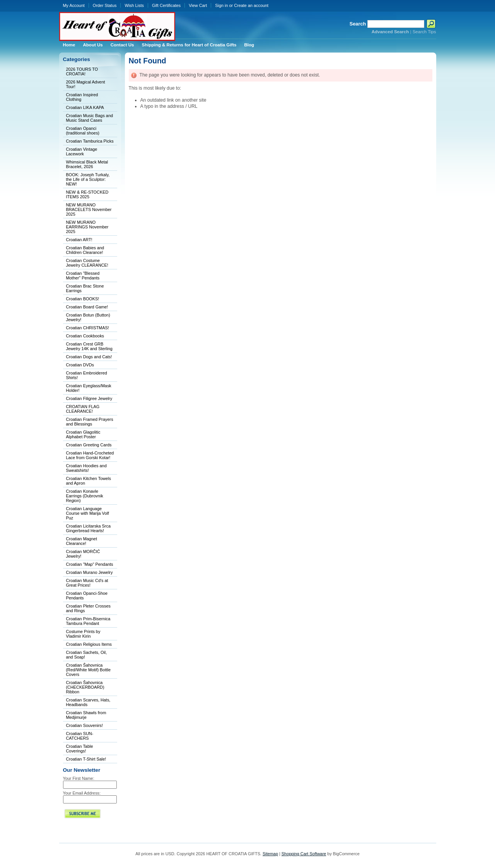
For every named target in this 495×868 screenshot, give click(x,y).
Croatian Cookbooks (85, 336)
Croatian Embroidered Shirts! (87, 375)
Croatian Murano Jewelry (90, 572)
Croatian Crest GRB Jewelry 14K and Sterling (89, 346)
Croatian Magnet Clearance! (82, 541)
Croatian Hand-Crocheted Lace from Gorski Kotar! (90, 455)
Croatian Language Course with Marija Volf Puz (88, 513)
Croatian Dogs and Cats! (89, 357)
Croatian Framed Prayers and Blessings (90, 422)
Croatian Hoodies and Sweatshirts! (86, 468)
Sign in (221, 5)
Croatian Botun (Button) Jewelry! (88, 317)
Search (358, 24)
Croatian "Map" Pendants (90, 564)
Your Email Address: (82, 793)
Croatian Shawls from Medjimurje (86, 715)
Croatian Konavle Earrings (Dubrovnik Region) (85, 496)
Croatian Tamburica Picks (90, 141)
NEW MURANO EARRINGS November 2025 (87, 227)
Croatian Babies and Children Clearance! (85, 250)
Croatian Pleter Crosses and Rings (88, 608)
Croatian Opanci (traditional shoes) (83, 131)
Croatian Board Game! (87, 307)
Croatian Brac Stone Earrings (85, 288)
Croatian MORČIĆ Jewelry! (83, 554)
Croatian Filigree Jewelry (89, 398)
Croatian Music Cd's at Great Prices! (87, 583)
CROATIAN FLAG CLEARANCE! (83, 409)
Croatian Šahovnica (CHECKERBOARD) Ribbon (85, 687)
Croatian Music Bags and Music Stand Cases (90, 118)
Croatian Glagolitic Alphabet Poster (83, 434)
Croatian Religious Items (89, 644)
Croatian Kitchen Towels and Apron (89, 481)
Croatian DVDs (80, 365)
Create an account (251, 5)
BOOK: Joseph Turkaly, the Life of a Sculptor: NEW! (88, 179)
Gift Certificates (166, 5)
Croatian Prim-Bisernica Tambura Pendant (88, 621)
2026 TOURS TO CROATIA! (82, 71)
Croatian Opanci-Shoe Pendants (87, 596)
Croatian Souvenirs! (85, 725)
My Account (74, 5)
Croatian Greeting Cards (89, 445)
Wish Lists (134, 5)
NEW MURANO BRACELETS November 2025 (89, 209)
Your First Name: (79, 778)
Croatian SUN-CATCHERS (80, 736)
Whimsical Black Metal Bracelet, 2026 (87, 164)
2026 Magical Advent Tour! (86, 84)
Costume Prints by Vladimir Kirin (83, 634)
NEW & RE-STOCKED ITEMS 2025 (87, 194)
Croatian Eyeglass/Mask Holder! (89, 388)
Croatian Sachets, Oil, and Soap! (87, 655)
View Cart (198, 5)
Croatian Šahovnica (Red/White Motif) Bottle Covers (88, 670)
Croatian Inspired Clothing (82, 97)
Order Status (105, 5)
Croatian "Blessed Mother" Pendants (83, 276)
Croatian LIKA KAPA (85, 107)
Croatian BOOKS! (83, 299)
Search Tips (424, 32)
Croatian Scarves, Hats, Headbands (88, 702)
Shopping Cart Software (304, 854)
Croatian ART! (79, 240)
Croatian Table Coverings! (80, 749)
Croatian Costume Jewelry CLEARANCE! (87, 263)
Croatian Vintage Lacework (82, 151)
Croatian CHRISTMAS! (88, 328)
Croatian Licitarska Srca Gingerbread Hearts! (88, 528)
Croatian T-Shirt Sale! (86, 759)
